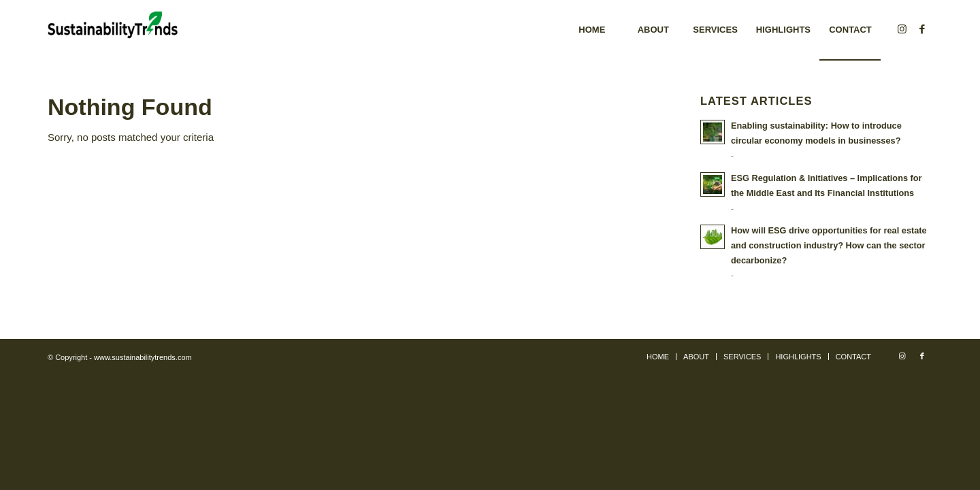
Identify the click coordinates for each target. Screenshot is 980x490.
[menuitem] (591, 30)
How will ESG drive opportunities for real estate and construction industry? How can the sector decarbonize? (829, 245)
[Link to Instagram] (902, 29)
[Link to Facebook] (922, 29)
